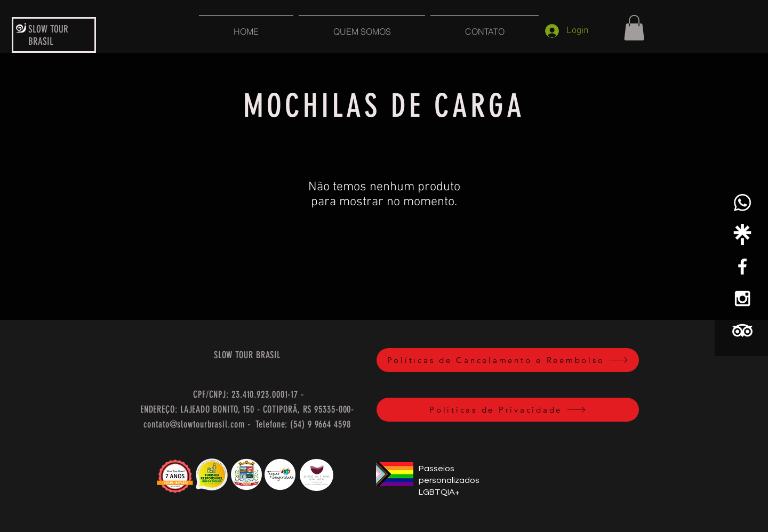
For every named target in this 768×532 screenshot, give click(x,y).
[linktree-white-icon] (742, 235)
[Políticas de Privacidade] (508, 410)
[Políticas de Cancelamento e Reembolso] (508, 360)
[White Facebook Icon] (742, 267)
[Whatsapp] (742, 203)
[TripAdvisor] (742, 331)
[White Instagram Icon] (742, 299)
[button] (634, 28)
